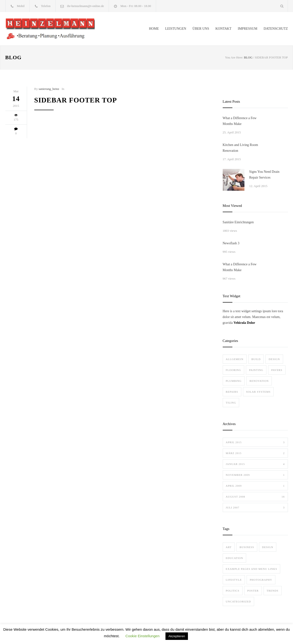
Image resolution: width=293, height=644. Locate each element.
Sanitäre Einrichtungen (238, 222)
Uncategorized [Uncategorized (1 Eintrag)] (239, 601)
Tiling (231, 403)
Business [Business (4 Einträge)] (247, 547)
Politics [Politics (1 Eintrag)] (233, 591)
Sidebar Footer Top (76, 100)
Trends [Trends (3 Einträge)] (273, 591)
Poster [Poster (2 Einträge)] (253, 591)
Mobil (21, 6)
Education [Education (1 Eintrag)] (235, 558)
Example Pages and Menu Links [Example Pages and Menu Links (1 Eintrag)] (252, 569)
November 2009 (255, 475)
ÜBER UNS (201, 29)
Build (256, 359)
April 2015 (255, 442)
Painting (256, 370)
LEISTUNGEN (176, 29)
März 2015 (255, 453)
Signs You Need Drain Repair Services (264, 175)
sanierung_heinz (49, 89)
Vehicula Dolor (244, 323)
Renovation (259, 381)
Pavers (277, 370)
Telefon (46, 6)
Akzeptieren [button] (177, 636)
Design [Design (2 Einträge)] (268, 547)
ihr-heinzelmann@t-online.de (85, 6)
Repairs (232, 392)
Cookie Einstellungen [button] (142, 636)
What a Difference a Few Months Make (240, 121)
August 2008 (255, 497)
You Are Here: (234, 57)
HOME (154, 29)
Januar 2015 (255, 464)
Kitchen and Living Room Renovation (240, 148)
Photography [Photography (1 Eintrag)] (261, 580)
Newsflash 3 (231, 243)
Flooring (234, 370)
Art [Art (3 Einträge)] (229, 547)
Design (274, 359)
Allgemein (235, 359)
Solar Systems (258, 392)
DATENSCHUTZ (276, 29)
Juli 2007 (255, 507)
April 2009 (255, 486)
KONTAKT (224, 29)
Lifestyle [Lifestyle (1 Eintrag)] (234, 580)
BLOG (14, 57)
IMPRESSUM (247, 29)
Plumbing (234, 381)
